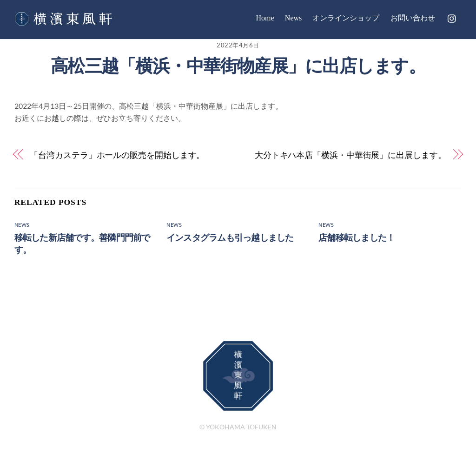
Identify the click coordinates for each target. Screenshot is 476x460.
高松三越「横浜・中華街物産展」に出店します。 (238, 66)
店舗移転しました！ (357, 238)
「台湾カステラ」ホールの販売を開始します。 (117, 155)
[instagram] (452, 17)
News (293, 18)
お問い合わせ (413, 18)
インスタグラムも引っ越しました (230, 238)
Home (265, 18)
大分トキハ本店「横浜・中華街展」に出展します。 (350, 155)
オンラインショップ (346, 18)
